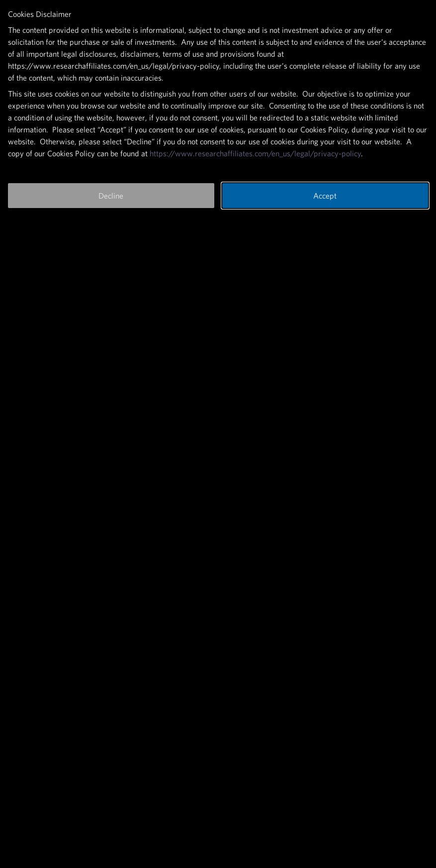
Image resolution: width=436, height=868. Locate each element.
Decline (111, 196)
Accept (325, 196)
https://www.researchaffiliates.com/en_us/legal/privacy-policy (255, 153)
